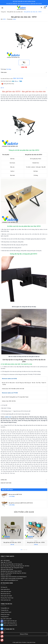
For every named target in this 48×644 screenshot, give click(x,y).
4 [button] (26, 550)
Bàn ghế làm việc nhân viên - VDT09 (12, 542)
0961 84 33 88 (18, 78)
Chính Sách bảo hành (6, 592)
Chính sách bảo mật (6, 600)
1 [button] (21, 550)
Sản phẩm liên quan (24, 512)
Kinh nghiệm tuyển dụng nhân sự (9, 623)
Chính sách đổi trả (5, 589)
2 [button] (23, 550)
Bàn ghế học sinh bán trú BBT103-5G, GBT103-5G (21, 503)
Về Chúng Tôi (4, 587)
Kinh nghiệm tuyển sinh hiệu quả (9, 621)
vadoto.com (8, 417)
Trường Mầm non (5, 608)
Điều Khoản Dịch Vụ (6, 594)
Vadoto (12, 541)
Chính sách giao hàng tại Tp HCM (9, 625)
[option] (24, 41)
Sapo (34, 642)
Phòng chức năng (5, 614)
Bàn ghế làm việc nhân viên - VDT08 (36, 542)
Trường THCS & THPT (6, 612)
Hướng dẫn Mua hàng (8, 84)
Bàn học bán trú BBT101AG (15, 494)
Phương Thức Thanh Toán (7, 598)
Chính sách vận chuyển (6, 596)
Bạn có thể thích (7, 490)
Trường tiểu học (5, 610)
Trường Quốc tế (5, 617)
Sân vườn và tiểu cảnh (6, 619)
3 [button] (24, 550)
